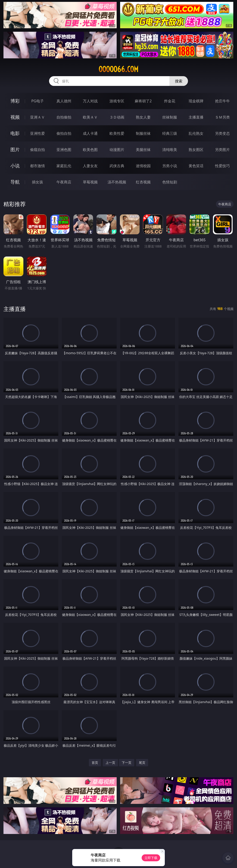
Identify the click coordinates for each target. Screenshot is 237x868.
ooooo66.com (118, 69)
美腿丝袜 (143, 150)
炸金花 (170, 101)
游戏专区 (117, 101)
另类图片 (222, 150)
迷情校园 (143, 166)
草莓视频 (90, 182)
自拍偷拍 (64, 117)
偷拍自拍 (64, 133)
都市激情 (37, 166)
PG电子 (37, 101)
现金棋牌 (196, 101)
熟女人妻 (143, 117)
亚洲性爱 (37, 133)
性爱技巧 (222, 166)
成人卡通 (90, 133)
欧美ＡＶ (90, 117)
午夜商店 (64, 182)
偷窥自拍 (37, 150)
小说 (15, 166)
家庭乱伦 (64, 166)
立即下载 (151, 858)
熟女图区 (196, 150)
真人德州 (64, 101)
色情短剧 (170, 182)
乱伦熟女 (196, 133)
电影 (15, 133)
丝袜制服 (170, 117)
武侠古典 (117, 166)
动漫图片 (117, 150)
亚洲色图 (64, 150)
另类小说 (170, 166)
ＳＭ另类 (222, 117)
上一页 (110, 763)
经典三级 (170, 133)
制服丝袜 (143, 133)
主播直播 (196, 117)
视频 (15, 117)
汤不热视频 (117, 182)
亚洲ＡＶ (37, 117)
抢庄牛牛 (222, 101)
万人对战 (90, 101)
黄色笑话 (196, 166)
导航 (15, 182)
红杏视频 (143, 182)
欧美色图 (90, 150)
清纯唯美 (170, 150)
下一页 (127, 763)
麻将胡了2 (143, 101)
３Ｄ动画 (117, 117)
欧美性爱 (117, 133)
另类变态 (222, 133)
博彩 (15, 101)
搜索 (179, 81)
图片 (15, 149)
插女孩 (37, 182)
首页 (95, 763)
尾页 (142, 763)
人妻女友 (90, 166)
